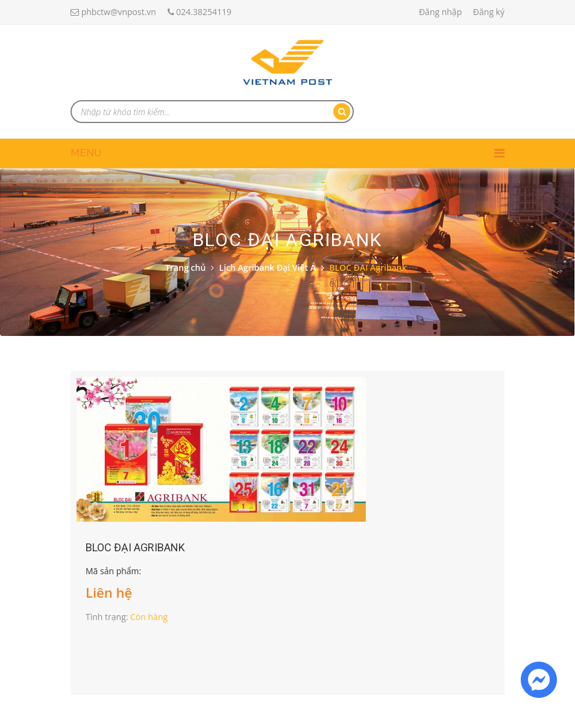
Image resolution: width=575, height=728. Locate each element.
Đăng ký (489, 12)
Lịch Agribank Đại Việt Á (268, 267)
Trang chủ (185, 267)
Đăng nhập (440, 12)
